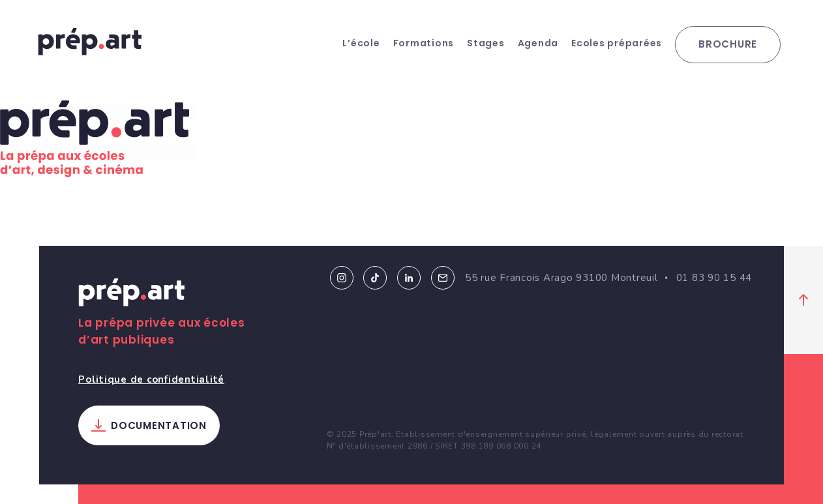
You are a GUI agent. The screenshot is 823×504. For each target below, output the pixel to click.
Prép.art (132, 295)
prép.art (90, 42)
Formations (424, 43)
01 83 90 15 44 (714, 278)
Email (443, 278)
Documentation (159, 425)
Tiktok (375, 278)
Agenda (538, 43)
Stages (486, 43)
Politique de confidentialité (151, 379)
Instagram (342, 278)
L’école (361, 43)
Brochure (728, 44)
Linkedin (409, 278)
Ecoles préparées (617, 43)
